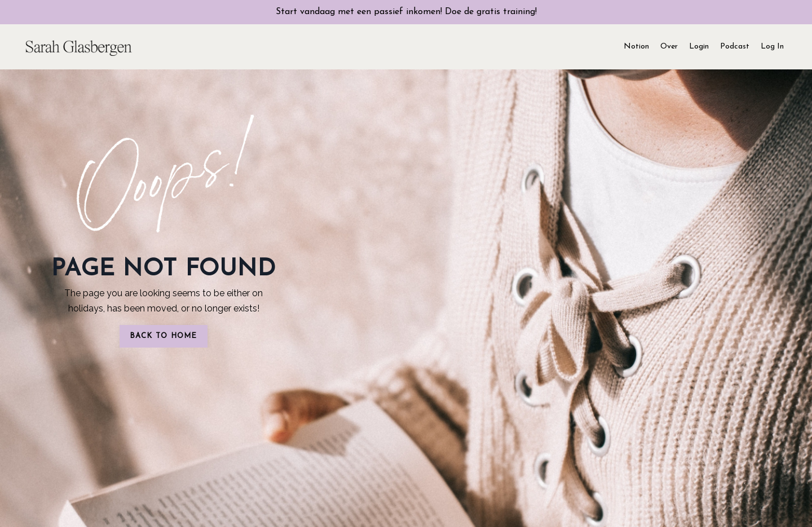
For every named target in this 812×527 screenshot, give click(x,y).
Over (669, 47)
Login (699, 47)
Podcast (735, 47)
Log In (772, 47)
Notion (636, 47)
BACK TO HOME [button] (164, 336)
